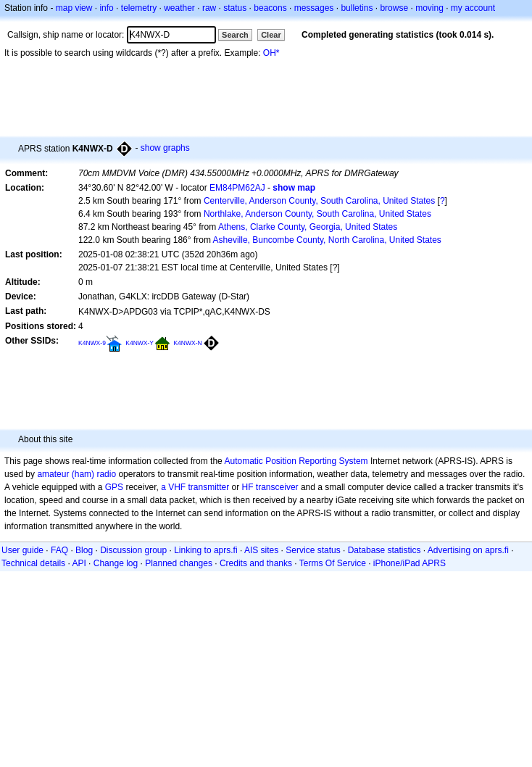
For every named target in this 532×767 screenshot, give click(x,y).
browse (394, 8)
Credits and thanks (256, 563)
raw (209, 8)
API (79, 563)
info (106, 8)
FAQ (59, 550)
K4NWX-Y (140, 343)
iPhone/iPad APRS (410, 563)
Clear (271, 35)
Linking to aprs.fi (205, 550)
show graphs (165, 148)
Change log (116, 563)
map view (74, 8)
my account (473, 8)
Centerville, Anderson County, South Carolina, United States (319, 201)
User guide (22, 550)
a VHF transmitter (195, 487)
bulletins (357, 8)
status (235, 8)
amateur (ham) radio (76, 474)
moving (429, 8)
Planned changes (179, 563)
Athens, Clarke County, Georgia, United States (308, 227)
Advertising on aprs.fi (468, 550)
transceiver (277, 487)
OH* (271, 53)
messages (314, 8)
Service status (313, 550)
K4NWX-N (187, 343)
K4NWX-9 (92, 343)
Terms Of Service (333, 563)
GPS (114, 487)
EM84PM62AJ (237, 188)
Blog (84, 550)
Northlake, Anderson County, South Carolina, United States (317, 214)
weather (179, 8)
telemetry (139, 8)
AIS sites (261, 550)
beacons (270, 8)
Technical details (33, 563)
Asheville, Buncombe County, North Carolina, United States (327, 240)
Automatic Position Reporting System (296, 461)
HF (248, 487)
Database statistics (385, 550)
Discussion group (133, 550)
